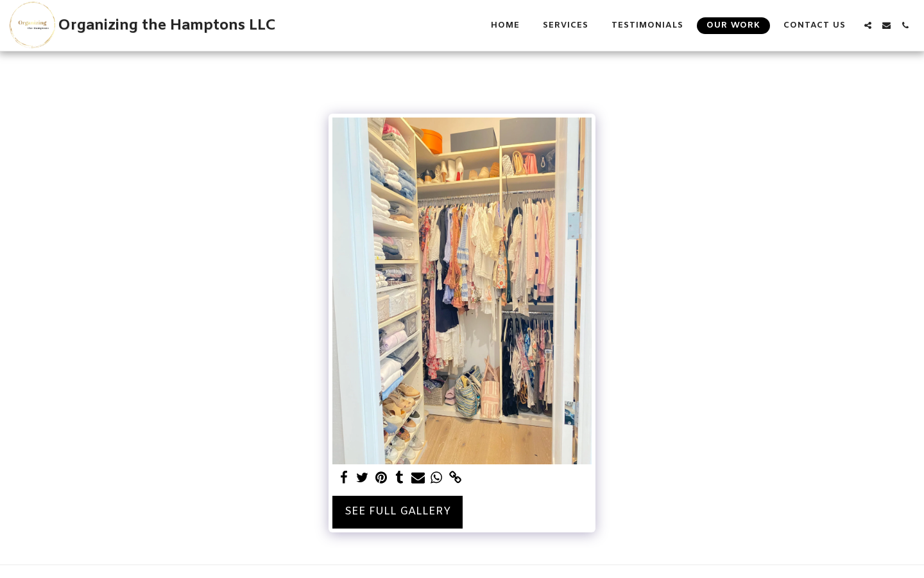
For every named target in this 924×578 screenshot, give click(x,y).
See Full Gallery (398, 512)
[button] (868, 25)
